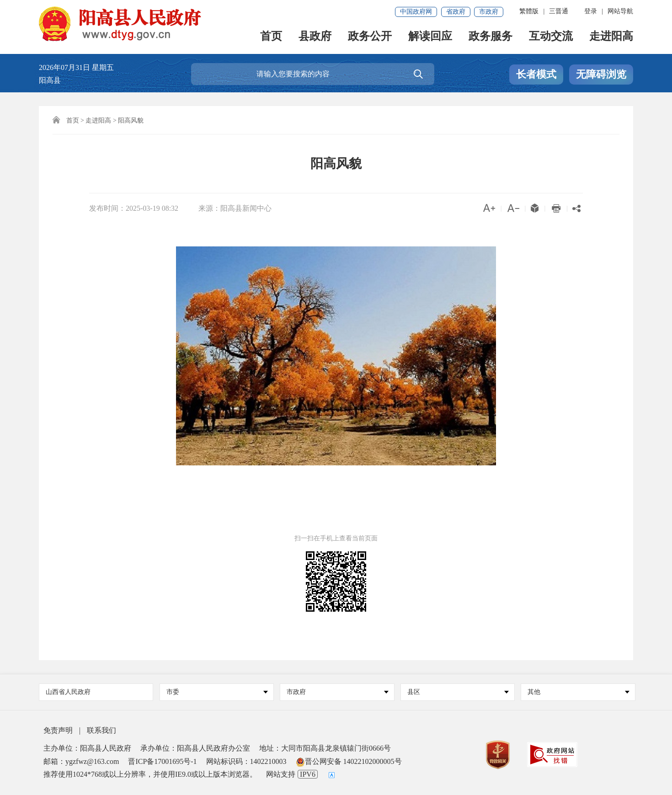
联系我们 (101, 730)
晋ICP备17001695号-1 (162, 761)
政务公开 (370, 37)
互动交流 (551, 37)
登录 (591, 11)
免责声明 (58, 730)
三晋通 (559, 11)
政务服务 (491, 37)
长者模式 (536, 74)
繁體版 (529, 11)
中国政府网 (416, 12)
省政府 (456, 12)
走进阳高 (611, 37)
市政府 (489, 12)
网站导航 (620, 11)
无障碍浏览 (601, 74)
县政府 (315, 37)
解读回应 (430, 37)
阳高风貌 (131, 120)
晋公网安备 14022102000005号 (349, 761)
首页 (271, 37)
